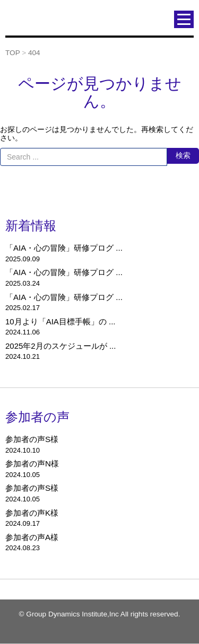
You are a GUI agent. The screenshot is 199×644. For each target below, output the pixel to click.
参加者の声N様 (32, 464)
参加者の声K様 (32, 513)
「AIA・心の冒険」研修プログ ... (64, 248)
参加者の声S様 (32, 439)
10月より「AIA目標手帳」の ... (60, 321)
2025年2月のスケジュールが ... (60, 346)
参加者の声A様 (32, 537)
